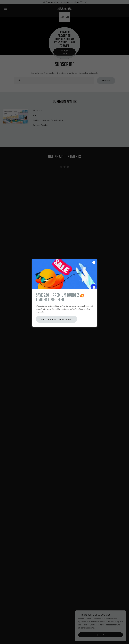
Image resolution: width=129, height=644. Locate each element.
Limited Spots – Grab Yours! (57, 319)
